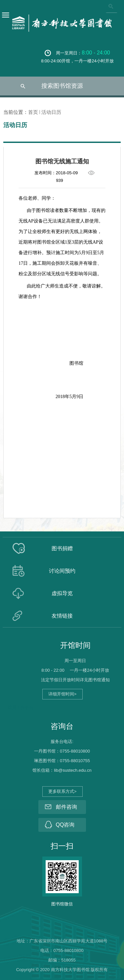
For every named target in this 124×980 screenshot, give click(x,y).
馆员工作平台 (21, 708)
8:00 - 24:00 (96, 53)
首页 (33, 112)
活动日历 (51, 112)
